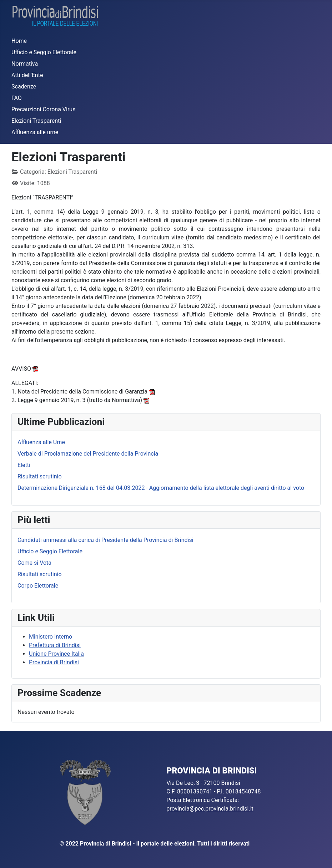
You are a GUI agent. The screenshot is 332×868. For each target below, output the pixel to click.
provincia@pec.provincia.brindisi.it (210, 809)
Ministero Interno (51, 637)
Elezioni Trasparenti (36, 121)
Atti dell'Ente (27, 75)
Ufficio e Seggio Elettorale (44, 52)
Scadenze (24, 87)
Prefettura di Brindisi (55, 645)
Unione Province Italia (56, 654)
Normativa (25, 64)
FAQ (17, 98)
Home (19, 41)
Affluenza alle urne (35, 132)
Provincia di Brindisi (54, 662)
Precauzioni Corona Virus (43, 109)
